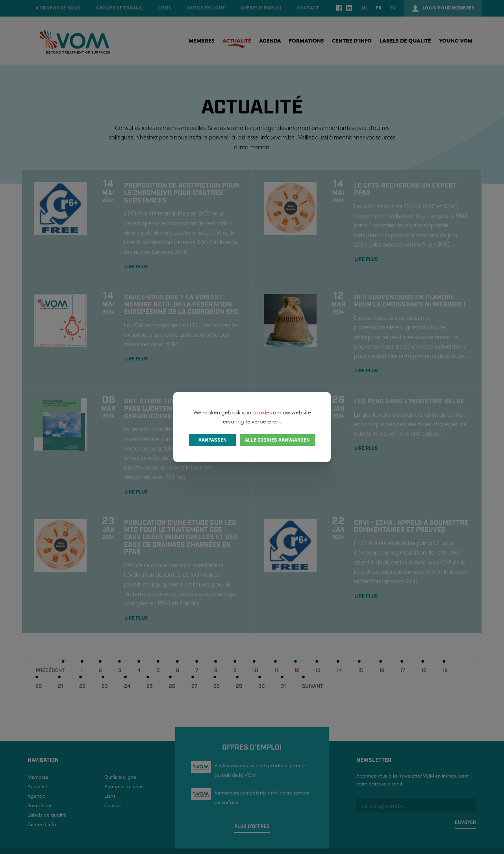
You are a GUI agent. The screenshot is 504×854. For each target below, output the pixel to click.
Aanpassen (213, 440)
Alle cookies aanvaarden (277, 440)
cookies (262, 412)
